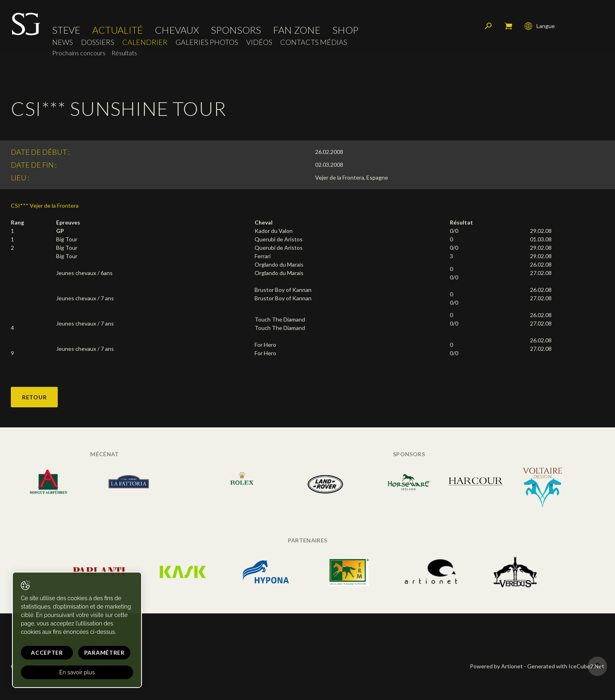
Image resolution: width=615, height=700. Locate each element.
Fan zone (297, 30)
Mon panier (508, 26)
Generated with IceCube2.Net (566, 666)
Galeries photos (207, 42)
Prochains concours (79, 53)
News (63, 42)
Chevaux (177, 30)
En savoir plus (77, 672)
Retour (34, 397)
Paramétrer (104, 652)
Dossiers (98, 42)
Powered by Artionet (496, 666)
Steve (66, 30)
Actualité (117, 30)
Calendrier (145, 42)
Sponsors (236, 30)
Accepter (47, 652)
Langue (540, 26)
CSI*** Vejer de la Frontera (45, 205)
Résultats (124, 53)
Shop (345, 30)
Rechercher (488, 26)
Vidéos (259, 42)
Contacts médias (314, 42)
